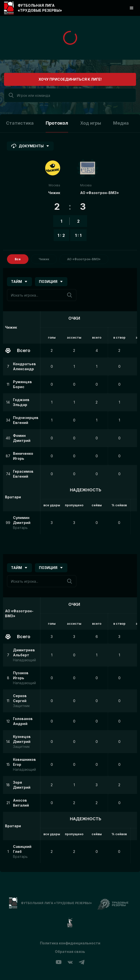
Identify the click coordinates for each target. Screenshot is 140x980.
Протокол (57, 123)
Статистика (20, 123)
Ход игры (91, 123)
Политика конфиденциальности (70, 943)
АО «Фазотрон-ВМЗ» (99, 193)
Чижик (54, 193)
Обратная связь (70, 952)
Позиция (51, 282)
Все (18, 259)
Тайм (19, 282)
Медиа (121, 123)
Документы (30, 146)
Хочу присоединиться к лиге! (70, 79)
